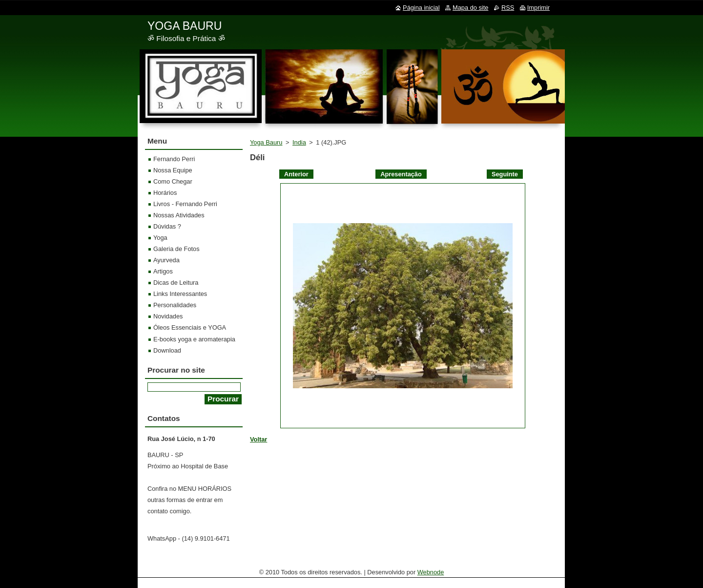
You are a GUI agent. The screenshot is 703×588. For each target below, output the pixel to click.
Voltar (258, 439)
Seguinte (505, 174)
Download (167, 350)
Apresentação (401, 174)
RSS (508, 8)
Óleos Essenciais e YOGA (190, 327)
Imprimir (538, 8)
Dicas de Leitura (176, 283)
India (299, 142)
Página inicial (421, 8)
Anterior (296, 174)
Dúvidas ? (167, 226)
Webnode (431, 572)
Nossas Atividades (179, 215)
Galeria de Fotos (176, 249)
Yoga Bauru (266, 142)
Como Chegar (173, 181)
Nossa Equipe (173, 170)
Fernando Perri (174, 159)
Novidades (168, 316)
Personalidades (175, 305)
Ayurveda (166, 260)
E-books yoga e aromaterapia (194, 339)
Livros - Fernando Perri (185, 204)
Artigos (163, 271)
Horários (165, 193)
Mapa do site (470, 8)
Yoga (160, 238)
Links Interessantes (180, 294)
